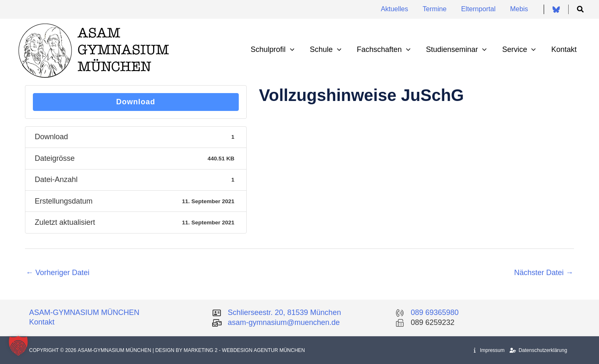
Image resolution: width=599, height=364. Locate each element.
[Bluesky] (556, 10)
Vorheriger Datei (58, 273)
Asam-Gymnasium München (115, 350)
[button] (581, 10)
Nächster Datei (544, 273)
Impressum (489, 350)
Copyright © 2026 (53, 350)
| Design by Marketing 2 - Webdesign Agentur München (229, 350)
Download (136, 102)
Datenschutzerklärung (538, 350)
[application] (293, 50)
